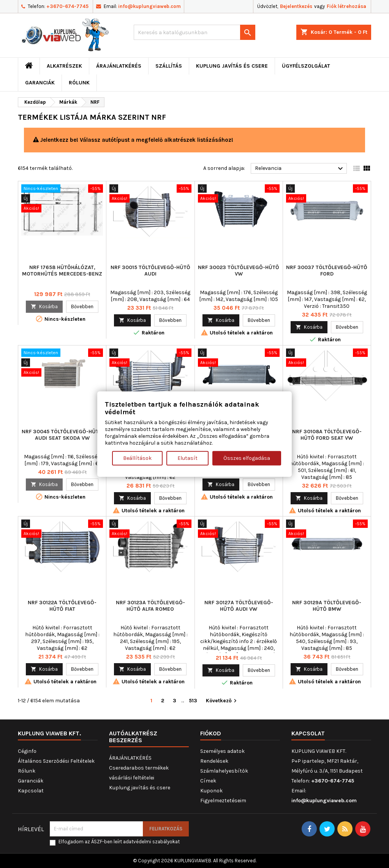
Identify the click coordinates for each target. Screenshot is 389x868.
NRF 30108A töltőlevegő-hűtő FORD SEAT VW (327, 435)
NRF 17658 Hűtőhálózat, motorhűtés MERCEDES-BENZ (62, 271)
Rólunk (79, 83)
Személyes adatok (222, 751)
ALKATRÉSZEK (64, 66)
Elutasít (187, 458)
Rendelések (214, 761)
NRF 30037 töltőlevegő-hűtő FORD (327, 271)
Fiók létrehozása (346, 6)
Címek (208, 781)
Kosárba (44, 306)
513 (193, 701)
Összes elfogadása (247, 458)
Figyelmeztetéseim (223, 801)
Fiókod (211, 733)
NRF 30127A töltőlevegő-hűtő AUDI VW (239, 606)
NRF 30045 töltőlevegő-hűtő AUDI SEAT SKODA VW (62, 435)
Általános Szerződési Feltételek (56, 761)
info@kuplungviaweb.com (149, 6)
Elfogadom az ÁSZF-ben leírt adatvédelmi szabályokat (119, 842)
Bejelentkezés (296, 6)
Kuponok (211, 791)
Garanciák (40, 83)
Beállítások (137, 458)
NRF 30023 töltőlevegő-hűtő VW (239, 271)
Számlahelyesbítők (224, 771)
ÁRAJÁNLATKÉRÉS (119, 66)
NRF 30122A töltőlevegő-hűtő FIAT (62, 606)
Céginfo (27, 751)
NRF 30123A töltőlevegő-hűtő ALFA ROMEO (150, 606)
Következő (222, 701)
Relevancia (300, 169)
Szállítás (169, 66)
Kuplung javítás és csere (232, 66)
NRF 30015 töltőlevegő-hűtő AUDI (150, 271)
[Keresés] (194, 32)
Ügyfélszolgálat (306, 66)
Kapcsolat (31, 791)
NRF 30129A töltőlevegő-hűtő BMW (327, 606)
